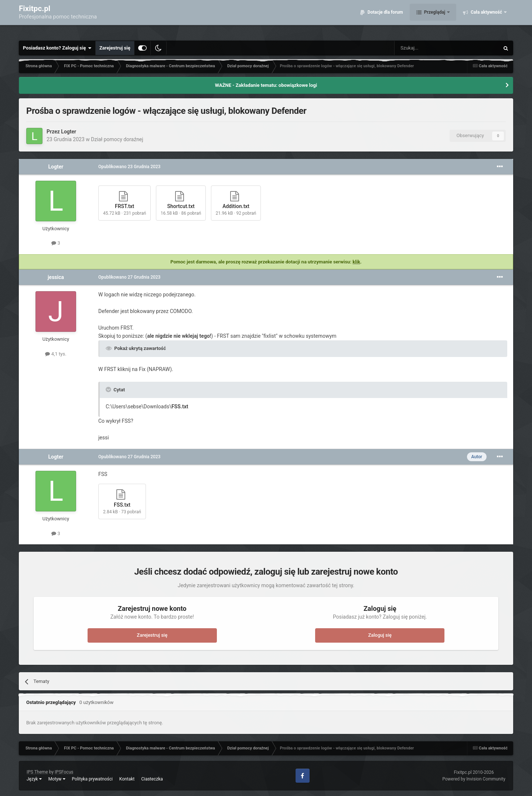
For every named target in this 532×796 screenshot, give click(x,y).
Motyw (57, 779)
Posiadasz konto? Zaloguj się (57, 48)
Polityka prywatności (92, 779)
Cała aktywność (486, 18)
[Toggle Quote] (109, 390)
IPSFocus (64, 772)
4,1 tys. (56, 354)
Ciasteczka (152, 779)
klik (356, 262)
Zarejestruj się (115, 48)
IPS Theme (37, 772)
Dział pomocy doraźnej (117, 139)
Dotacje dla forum (385, 18)
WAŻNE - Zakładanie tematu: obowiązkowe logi (266, 85)
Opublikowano (129, 167)
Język (34, 779)
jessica (56, 277)
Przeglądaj (435, 18)
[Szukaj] (429, 48)
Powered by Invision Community (474, 779)
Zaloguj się (380, 635)
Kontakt (127, 779)
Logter (69, 132)
